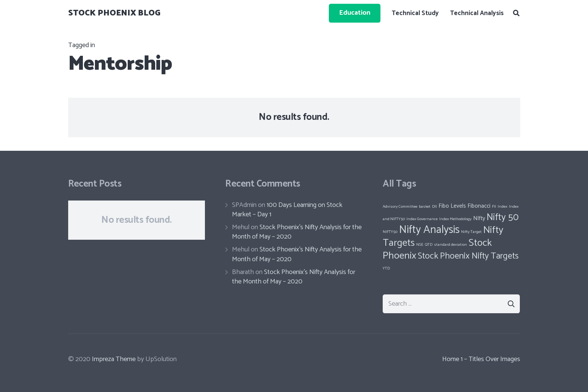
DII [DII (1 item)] (435, 207)
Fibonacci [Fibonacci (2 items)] (479, 206)
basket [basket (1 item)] (425, 207)
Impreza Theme (114, 359)
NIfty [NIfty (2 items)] (479, 218)
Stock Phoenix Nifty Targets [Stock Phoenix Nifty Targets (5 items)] (468, 256)
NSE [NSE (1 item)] (420, 245)
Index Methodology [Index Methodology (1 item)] (455, 219)
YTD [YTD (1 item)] (386, 268)
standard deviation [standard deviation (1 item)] (451, 245)
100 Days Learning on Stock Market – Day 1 (287, 210)
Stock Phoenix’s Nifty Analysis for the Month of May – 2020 (297, 232)
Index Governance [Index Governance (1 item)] (422, 219)
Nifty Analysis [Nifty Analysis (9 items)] (429, 230)
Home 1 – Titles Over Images (481, 359)
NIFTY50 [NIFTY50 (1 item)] (390, 232)
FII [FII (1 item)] (494, 207)
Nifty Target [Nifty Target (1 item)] (471, 232)
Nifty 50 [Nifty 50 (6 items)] (503, 217)
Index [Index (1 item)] (502, 207)
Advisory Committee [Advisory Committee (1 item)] (400, 207)
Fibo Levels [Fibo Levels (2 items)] (452, 206)
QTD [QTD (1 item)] (429, 245)
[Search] (516, 13)
